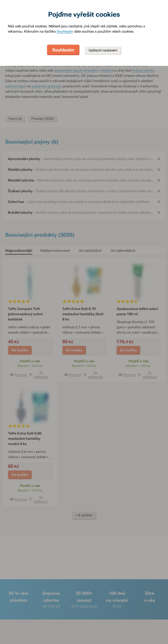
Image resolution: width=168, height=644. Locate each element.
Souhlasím (65, 31)
